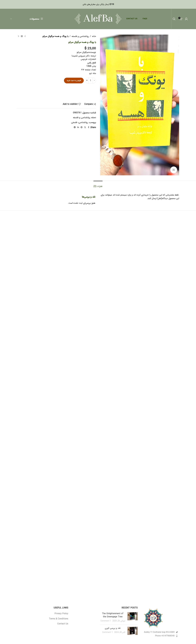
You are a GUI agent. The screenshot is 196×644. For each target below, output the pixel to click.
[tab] (98, 185)
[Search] (174, 19)
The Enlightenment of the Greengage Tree (113, 615)
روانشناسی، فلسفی (80, 122)
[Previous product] (25, 36)
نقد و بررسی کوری (113, 628)
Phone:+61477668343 (165, 636)
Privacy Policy (61, 614)
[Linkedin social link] (78, 127)
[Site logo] (98, 19)
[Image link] (153, 618)
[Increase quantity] (87, 81)
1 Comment (106, 621)
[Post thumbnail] (133, 617)
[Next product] (19, 36)
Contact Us (63, 624)
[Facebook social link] (88, 127)
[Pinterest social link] (82, 127)
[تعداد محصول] (91, 81)
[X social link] (85, 127)
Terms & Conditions (59, 619)
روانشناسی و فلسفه (80, 36)
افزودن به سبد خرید (74, 80)
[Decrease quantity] (94, 81)
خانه (94, 36)
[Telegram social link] (75, 127)
